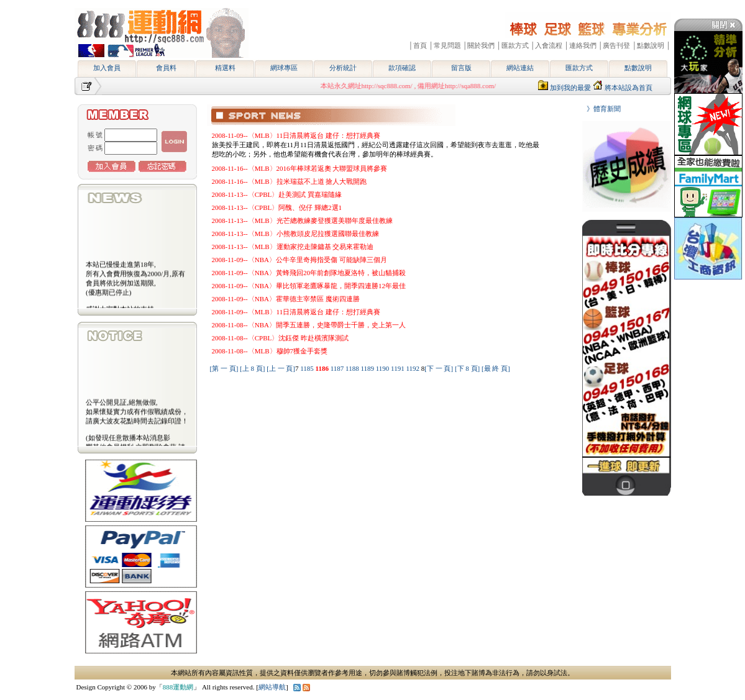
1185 (308, 368)
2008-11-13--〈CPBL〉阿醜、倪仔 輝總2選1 (277, 207)
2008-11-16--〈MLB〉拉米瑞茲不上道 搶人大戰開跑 (290, 181)
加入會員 (107, 68)
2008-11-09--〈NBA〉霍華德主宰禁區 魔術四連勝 (286, 299)
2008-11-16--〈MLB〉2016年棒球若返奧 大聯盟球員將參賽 (300, 168)
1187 (338, 368)
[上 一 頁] (281, 368)
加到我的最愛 (570, 88)
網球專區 (284, 68)
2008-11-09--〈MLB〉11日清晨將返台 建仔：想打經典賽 (296, 135)
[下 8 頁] (467, 368)
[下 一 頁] (439, 368)
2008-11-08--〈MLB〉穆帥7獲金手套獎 (270, 351)
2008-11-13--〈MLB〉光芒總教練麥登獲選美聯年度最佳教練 (302, 220)
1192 (413, 368)
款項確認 (402, 68)
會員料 (166, 68)
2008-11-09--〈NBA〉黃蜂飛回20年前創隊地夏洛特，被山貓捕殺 (309, 273)
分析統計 (343, 68)
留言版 (461, 68)
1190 (383, 368)
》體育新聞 (600, 109)
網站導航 (272, 687)
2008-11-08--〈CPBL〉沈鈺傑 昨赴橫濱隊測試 (281, 338)
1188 (353, 368)
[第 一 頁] (224, 368)
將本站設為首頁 (628, 88)
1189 (368, 368)
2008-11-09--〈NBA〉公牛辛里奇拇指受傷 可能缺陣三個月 (299, 260)
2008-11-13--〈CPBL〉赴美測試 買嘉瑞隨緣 (277, 194)
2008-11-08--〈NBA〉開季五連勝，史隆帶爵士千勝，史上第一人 (309, 325)
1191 (398, 368)
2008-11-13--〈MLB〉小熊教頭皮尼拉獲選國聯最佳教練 (295, 234)
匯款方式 (579, 68)
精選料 (225, 68)
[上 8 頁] (252, 368)
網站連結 (520, 68)
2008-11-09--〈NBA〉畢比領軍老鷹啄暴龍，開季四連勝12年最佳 (309, 286)
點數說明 (638, 68)
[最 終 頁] (496, 368)
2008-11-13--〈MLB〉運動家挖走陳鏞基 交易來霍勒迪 (293, 247)
